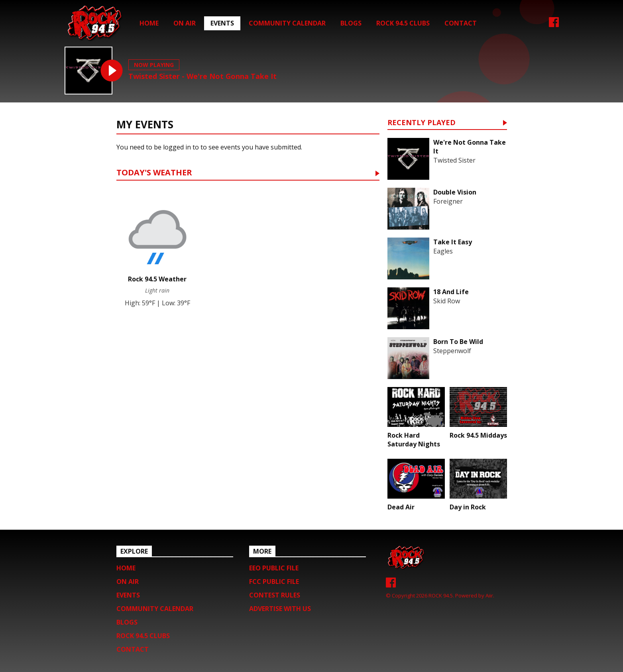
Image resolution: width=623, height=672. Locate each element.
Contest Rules (275, 595)
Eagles (443, 251)
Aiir (489, 595)
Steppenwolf (452, 351)
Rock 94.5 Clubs (403, 23)
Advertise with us (280, 609)
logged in (177, 147)
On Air (185, 23)
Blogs (351, 23)
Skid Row (447, 301)
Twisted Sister (454, 160)
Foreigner (448, 201)
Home (149, 23)
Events (222, 23)
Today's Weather (154, 173)
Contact (461, 23)
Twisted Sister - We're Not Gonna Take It (202, 76)
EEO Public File (274, 568)
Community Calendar (287, 23)
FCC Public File (274, 582)
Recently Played (422, 123)
